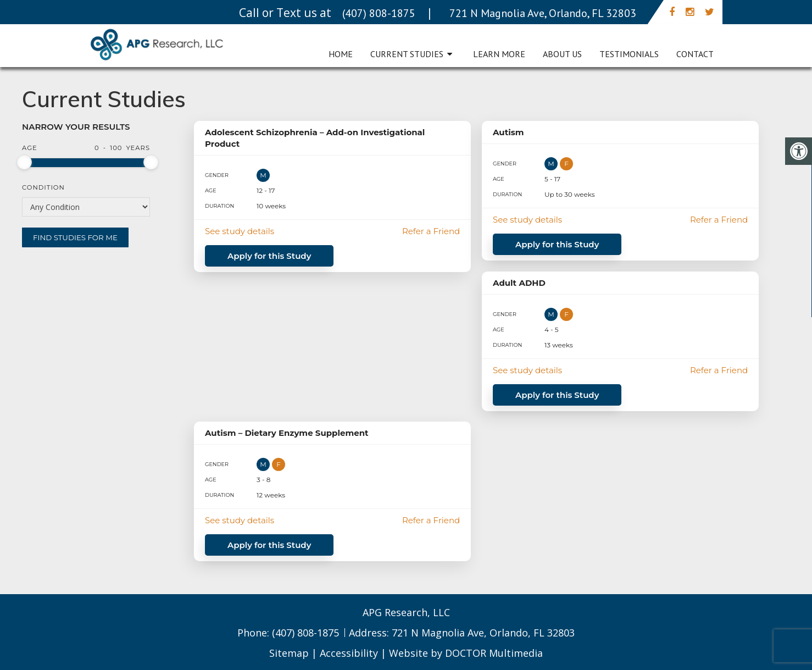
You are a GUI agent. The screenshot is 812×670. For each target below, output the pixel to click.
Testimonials (629, 54)
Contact (695, 54)
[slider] (24, 162)
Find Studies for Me (75, 237)
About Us (562, 54)
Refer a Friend (431, 231)
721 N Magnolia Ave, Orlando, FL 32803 (483, 633)
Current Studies (407, 54)
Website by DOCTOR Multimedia (466, 653)
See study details (240, 231)
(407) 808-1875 (307, 633)
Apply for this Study (269, 256)
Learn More (499, 54)
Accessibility (349, 653)
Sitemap (289, 653)
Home (341, 54)
